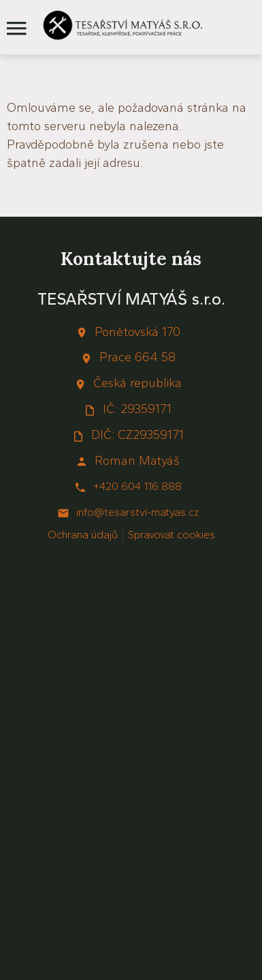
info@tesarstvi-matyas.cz (137, 512)
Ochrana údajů (83, 535)
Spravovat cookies (171, 535)
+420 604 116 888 (137, 486)
